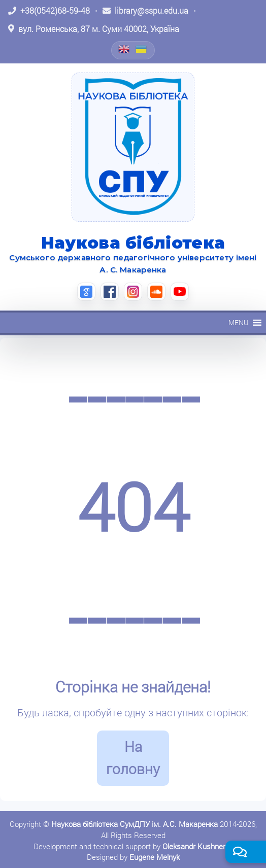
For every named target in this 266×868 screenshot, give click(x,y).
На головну (133, 758)
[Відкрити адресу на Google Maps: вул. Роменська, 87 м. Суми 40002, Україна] (94, 29)
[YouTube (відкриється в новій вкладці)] (180, 292)
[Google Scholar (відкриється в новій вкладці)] (86, 292)
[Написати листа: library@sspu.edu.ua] (145, 11)
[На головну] (133, 147)
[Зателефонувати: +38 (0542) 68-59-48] (49, 11)
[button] (238, 323)
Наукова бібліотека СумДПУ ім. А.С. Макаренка (135, 824)
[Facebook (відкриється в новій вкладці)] (110, 292)
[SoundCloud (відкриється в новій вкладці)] (156, 292)
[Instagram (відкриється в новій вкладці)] (133, 292)
